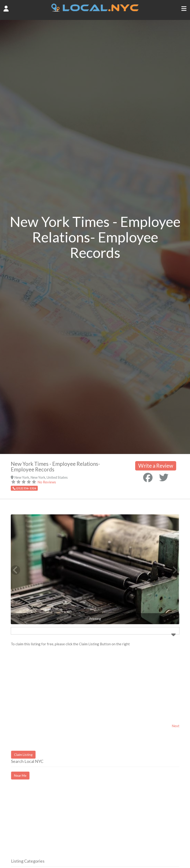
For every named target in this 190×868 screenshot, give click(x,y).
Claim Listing (23, 755)
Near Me (20, 775)
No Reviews (47, 482)
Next (176, 726)
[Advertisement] (50, 823)
